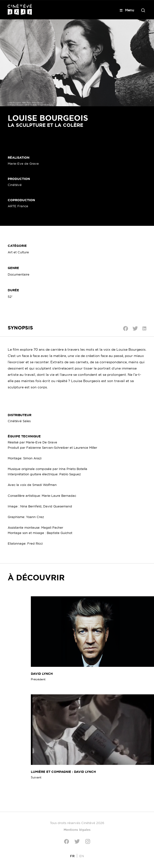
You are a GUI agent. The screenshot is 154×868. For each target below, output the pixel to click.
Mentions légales (77, 830)
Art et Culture (18, 252)
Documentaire (19, 274)
